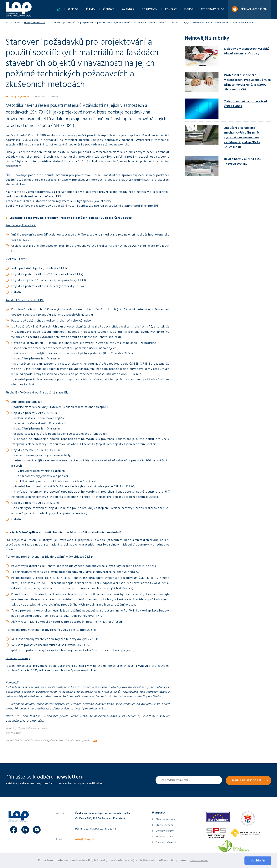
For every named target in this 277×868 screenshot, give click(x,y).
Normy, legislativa (34, 23)
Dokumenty (150, 10)
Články (91, 10)
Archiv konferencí (166, 843)
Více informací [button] (199, 861)
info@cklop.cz (85, 839)
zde (95, 741)
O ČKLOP (73, 10)
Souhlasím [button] (258, 861)
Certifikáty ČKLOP (213, 10)
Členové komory (165, 820)
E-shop (189, 10)
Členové (109, 10)
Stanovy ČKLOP (165, 837)
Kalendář (128, 10)
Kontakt (171, 10)
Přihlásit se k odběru (248, 781)
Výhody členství (165, 831)
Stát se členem (164, 825)
